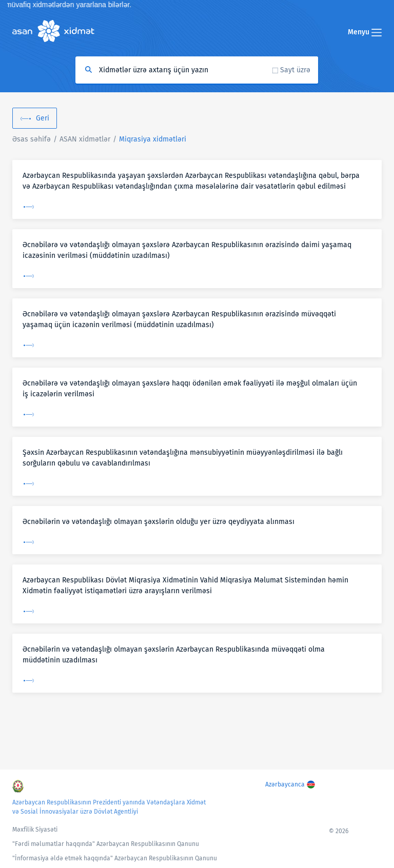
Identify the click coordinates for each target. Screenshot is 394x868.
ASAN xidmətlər (85, 139)
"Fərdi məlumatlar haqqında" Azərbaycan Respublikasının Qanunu (106, 844)
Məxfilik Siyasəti (35, 830)
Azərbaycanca (285, 784)
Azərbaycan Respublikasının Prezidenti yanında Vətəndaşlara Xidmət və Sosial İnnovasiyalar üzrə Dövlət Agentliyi (109, 807)
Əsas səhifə (32, 139)
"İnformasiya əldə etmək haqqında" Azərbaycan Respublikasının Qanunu (115, 858)
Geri (43, 118)
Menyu (365, 32)
